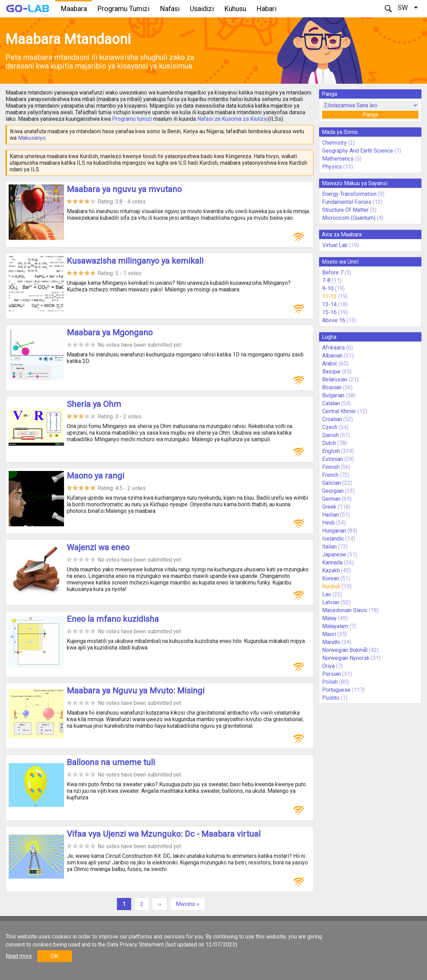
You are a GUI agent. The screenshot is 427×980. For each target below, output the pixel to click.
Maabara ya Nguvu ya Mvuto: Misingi (136, 691)
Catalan (331, 403)
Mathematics (338, 159)
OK (54, 956)
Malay (329, 618)
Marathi (331, 642)
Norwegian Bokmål (345, 650)
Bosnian (332, 387)
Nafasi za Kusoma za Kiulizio (233, 119)
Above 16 (334, 320)
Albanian (332, 356)
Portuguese (336, 690)
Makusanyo (32, 138)
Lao (327, 594)
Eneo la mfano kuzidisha (113, 619)
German (331, 499)
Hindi (328, 523)
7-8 (326, 280)
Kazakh (331, 570)
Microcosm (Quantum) (349, 218)
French (330, 475)
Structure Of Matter (345, 210)
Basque (331, 371)
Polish (330, 682)
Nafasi (170, 9)
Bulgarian (333, 395)
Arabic (330, 364)
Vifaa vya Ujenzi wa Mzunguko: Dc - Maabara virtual (164, 834)
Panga (370, 115)
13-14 (329, 304)
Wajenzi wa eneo (98, 547)
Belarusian (335, 379)
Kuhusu (235, 9)
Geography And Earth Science (358, 151)
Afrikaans (334, 348)
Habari (266, 9)
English (331, 451)
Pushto (331, 698)
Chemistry (334, 143)
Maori (329, 634)
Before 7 (333, 273)
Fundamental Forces (347, 202)
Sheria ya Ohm (94, 404)
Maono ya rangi (96, 476)
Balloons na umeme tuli (111, 762)
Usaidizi (202, 9)
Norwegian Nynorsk (346, 658)
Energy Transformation (349, 194)
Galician (331, 483)
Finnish (331, 467)
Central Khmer (339, 411)
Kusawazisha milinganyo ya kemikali (135, 261)
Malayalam (335, 626)
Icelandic (333, 539)
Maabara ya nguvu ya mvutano (124, 189)
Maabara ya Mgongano (110, 333)
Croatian (332, 419)
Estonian (333, 459)
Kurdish (331, 586)
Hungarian (334, 531)
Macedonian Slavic (345, 610)
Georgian (333, 491)
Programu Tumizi (123, 9)
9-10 (328, 288)
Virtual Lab (335, 245)
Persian (331, 674)
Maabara (74, 9)
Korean (331, 578)
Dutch (329, 443)
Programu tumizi (132, 119)
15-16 (329, 312)
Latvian (331, 602)
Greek (329, 507)
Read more (19, 956)
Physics (332, 167)
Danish (330, 435)
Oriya (328, 666)
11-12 (329, 296)
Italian (329, 547)
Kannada (332, 562)
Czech (330, 427)
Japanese (334, 555)
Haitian (330, 515)
